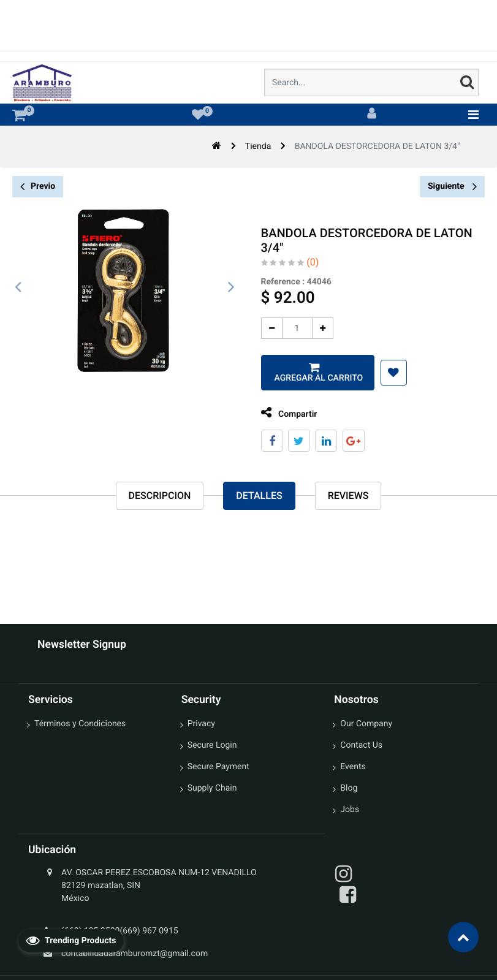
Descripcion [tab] (160, 496)
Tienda (258, 146)
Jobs (350, 810)
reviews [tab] (348, 496)
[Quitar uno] (263, 328)
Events (353, 767)
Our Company (366, 724)
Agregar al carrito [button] (309, 378)
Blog (349, 788)
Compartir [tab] (281, 413)
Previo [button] (38, 187)
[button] (385, 373)
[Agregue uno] (314, 328)
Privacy (201, 724)
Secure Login (212, 745)
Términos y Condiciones (80, 724)
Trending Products (71, 940)
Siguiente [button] (452, 186)
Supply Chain (212, 788)
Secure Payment (218, 767)
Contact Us (361, 745)
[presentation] (18, 287)
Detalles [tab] (259, 496)
